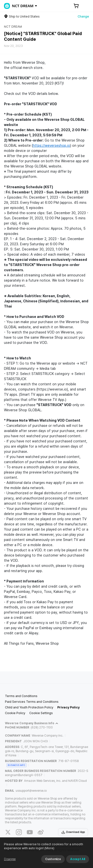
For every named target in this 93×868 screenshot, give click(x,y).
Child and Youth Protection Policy (29, 707)
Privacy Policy (68, 707)
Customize (53, 859)
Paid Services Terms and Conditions (32, 702)
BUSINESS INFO (16, 765)
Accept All (78, 859)
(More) (49, 848)
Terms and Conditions (21, 696)
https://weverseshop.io (51, 145)
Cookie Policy (15, 713)
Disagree (10, 859)
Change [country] (83, 16)
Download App (73, 832)
